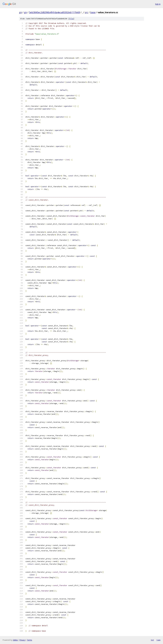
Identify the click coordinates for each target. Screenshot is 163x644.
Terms (29, 640)
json (158, 640)
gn (21, 12)
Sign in (158, 4)
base (93, 12)
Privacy (22, 640)
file (71, 19)
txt (152, 640)
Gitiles (15, 640)
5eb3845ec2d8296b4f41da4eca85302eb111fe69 (55, 12)
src (86, 12)
